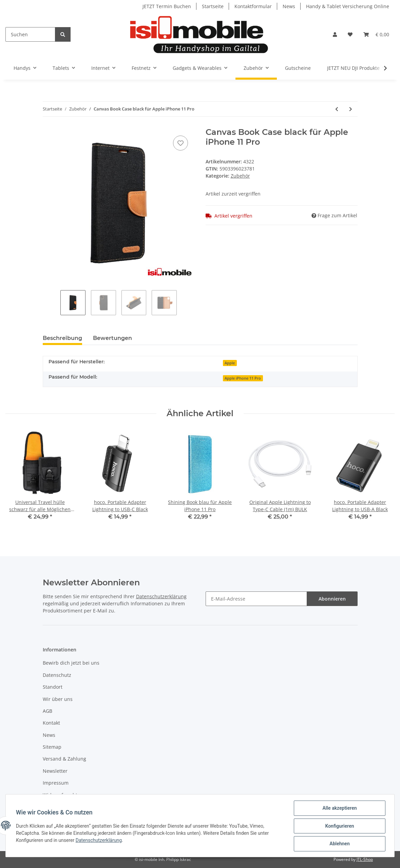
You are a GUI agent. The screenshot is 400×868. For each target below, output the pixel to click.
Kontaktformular (253, 6)
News (289, 6)
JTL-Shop (365, 859)
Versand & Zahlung (64, 759)
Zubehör (240, 176)
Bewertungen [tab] (112, 338)
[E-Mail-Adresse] (256, 599)
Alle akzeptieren (339, 809)
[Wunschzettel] (350, 34)
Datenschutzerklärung (161, 596)
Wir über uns (58, 699)
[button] (335, 34)
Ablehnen (339, 844)
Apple (230, 363)
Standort (53, 687)
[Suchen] (30, 34)
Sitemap (52, 747)
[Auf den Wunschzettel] (180, 143)
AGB (47, 711)
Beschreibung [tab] (62, 338)
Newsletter (55, 771)
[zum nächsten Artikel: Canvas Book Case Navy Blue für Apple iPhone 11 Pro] (351, 109)
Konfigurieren (339, 826)
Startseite (213, 6)
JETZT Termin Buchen (167, 6)
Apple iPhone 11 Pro (243, 378)
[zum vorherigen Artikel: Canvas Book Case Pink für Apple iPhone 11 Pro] (337, 109)
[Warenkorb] (376, 34)
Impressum (56, 783)
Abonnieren (332, 599)
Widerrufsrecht (60, 795)
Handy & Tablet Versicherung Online (348, 6)
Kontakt (51, 723)
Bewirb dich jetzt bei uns (71, 663)
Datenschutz (57, 675)
